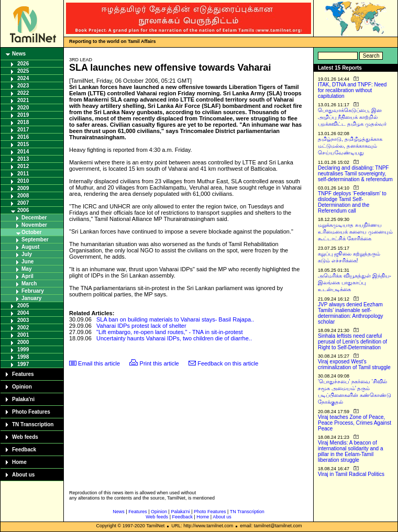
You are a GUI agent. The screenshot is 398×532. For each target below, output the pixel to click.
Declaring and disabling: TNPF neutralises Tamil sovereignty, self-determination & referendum (355, 174)
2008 (23, 196)
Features (23, 374)
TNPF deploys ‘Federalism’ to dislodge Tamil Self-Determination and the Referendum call (352, 202)
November (34, 225)
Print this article (159, 363)
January (31, 298)
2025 (23, 71)
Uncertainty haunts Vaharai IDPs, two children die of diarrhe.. (174, 338)
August (30, 247)
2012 (23, 166)
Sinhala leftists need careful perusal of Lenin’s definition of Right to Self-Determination (352, 342)
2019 (23, 115)
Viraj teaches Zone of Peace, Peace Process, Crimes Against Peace (355, 423)
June (27, 262)
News (19, 54)
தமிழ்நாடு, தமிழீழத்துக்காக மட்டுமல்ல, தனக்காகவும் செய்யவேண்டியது (350, 146)
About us (23, 475)
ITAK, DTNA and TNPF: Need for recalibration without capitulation (352, 90)
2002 (23, 328)
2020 (23, 108)
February (33, 291)
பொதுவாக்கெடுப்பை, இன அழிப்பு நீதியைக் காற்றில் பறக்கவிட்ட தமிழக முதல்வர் (352, 117)
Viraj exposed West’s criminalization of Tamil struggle (354, 364)
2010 (23, 181)
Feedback (24, 450)
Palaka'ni (23, 399)
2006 (23, 210)
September (35, 240)
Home (19, 462)
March (29, 284)
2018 (23, 122)
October (31, 232)
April (27, 276)
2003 (23, 320)
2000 (23, 342)
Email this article (99, 363)
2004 (23, 313)
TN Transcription (33, 424)
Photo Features (31, 412)
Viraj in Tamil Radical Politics (351, 474)
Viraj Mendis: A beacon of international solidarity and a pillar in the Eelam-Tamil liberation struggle (351, 451)
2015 (23, 144)
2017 (23, 130)
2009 (23, 188)
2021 (23, 100)
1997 (23, 364)
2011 (23, 174)
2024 (23, 78)
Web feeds (25, 437)
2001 (23, 335)
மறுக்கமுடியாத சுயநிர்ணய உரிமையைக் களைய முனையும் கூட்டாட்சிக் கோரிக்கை (355, 232)
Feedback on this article (228, 363)
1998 (23, 357)
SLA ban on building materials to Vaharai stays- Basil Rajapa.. (175, 319)
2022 (23, 93)
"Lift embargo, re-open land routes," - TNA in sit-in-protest (170, 332)
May (26, 269)
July (27, 254)
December (34, 218)
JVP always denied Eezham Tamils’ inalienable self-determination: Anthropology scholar (351, 313)
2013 (23, 159)
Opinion (22, 387)
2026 (23, 64)
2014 (23, 152)
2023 (23, 86)
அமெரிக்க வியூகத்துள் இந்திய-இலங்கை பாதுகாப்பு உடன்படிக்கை (355, 282)
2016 (23, 137)
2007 (23, 203)
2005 (23, 306)
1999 (23, 350)
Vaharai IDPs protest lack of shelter (141, 326)
